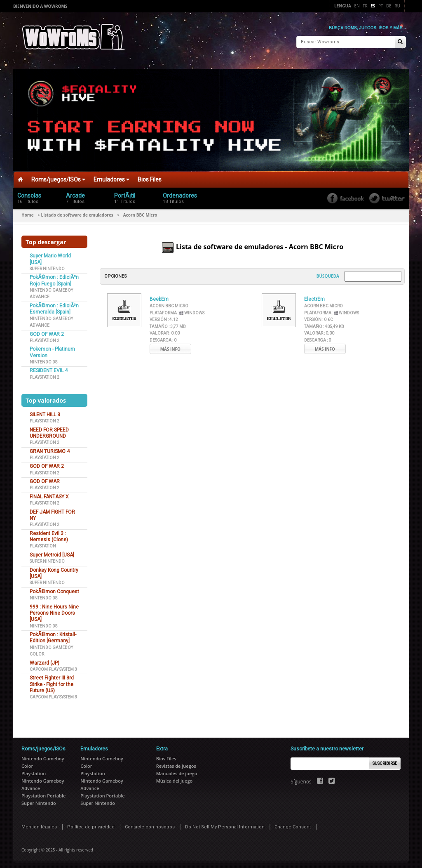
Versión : (164, 317)
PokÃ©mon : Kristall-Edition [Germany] (53, 635)
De (389, 6)
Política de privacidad (91, 824)
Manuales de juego (177, 770)
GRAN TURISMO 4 (50, 448)
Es (373, 6)
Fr (365, 6)
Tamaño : (168, 324)
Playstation (43, 544)
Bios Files (150, 177)
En (357, 6)
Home (28, 212)
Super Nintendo (47, 266)
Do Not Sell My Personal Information (225, 824)
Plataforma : (177, 310)
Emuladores (111, 177)
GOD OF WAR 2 (47, 331)
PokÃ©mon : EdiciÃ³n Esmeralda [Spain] (54, 306)
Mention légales (39, 824)
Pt (381, 6)
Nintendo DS (43, 359)
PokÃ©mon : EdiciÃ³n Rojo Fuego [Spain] (54, 278)
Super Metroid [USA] (52, 552)
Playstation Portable (43, 793)
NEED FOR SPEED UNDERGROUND (49, 430)
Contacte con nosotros (150, 824)
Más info (170, 346)
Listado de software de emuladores (77, 212)
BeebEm (159, 296)
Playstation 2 (45, 338)
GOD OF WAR (45, 479)
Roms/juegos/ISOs (58, 177)
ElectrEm (314, 296)
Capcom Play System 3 (53, 666)
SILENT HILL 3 (45, 412)
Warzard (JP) (45, 660)
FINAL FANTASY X (49, 494)
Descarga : (163, 337)
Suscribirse (385, 761)
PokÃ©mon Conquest (54, 589)
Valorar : (165, 330)
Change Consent (293, 824)
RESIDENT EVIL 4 (49, 368)
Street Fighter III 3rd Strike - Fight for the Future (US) (52, 682)
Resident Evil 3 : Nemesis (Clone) (49, 534)
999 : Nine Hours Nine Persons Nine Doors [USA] (54, 610)
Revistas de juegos (176, 763)
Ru (397, 6)
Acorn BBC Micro (169, 303)
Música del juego (175, 778)
